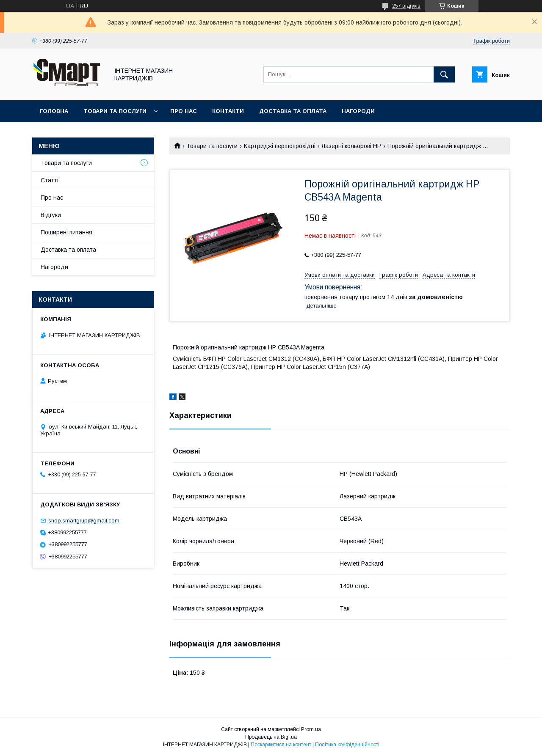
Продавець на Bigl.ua (271, 737)
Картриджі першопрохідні (280, 146)
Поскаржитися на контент (281, 745)
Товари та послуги (115, 111)
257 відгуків (406, 6)
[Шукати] (444, 74)
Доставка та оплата (293, 111)
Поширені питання (66, 232)
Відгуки (51, 215)
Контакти (228, 111)
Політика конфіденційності (347, 745)
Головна (54, 111)
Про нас (184, 111)
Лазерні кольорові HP (351, 146)
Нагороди (358, 111)
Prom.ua (311, 729)
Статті (50, 180)
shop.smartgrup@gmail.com (84, 521)
